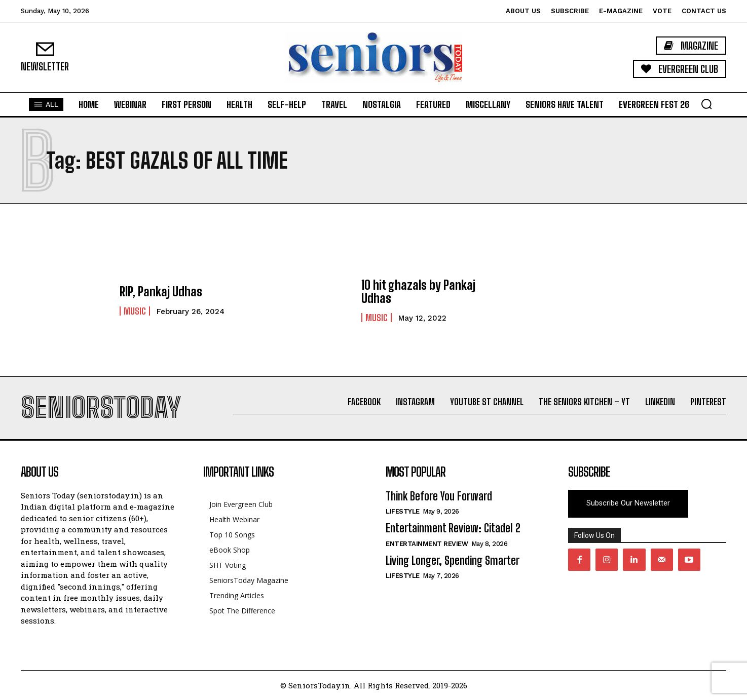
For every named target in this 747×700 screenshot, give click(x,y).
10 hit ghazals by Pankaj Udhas (418, 291)
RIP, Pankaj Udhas (161, 291)
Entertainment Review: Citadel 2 (453, 528)
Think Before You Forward (439, 496)
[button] (706, 104)
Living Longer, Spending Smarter (453, 560)
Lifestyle (403, 511)
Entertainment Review (427, 544)
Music (135, 311)
